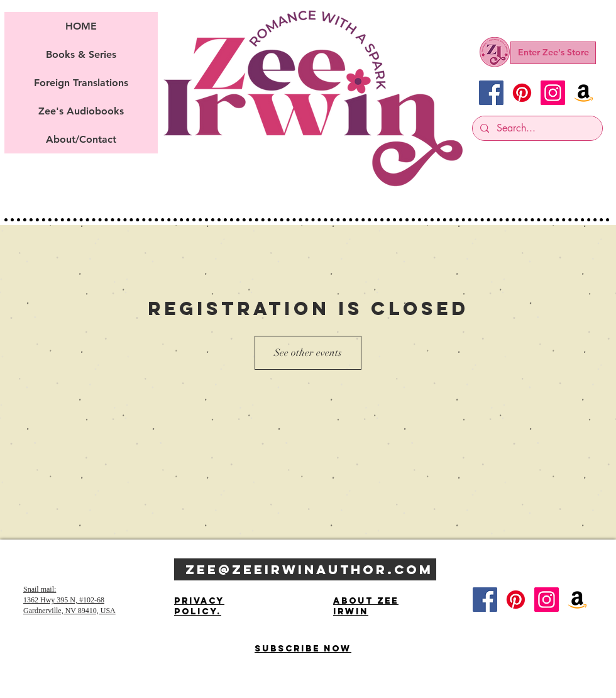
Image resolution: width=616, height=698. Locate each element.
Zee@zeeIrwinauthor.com (309, 569)
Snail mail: (40, 589)
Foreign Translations (81, 83)
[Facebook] (491, 93)
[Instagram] (553, 93)
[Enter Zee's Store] (553, 53)
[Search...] (536, 128)
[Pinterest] (522, 93)
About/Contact (81, 139)
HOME (81, 26)
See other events (308, 353)
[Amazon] (584, 93)
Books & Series (81, 54)
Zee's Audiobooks (81, 111)
